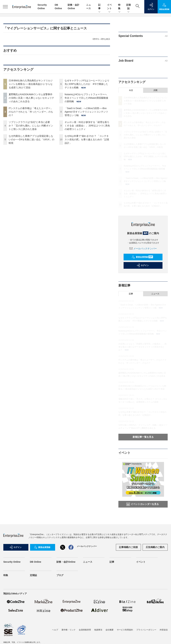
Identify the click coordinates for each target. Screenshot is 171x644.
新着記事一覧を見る (143, 437)
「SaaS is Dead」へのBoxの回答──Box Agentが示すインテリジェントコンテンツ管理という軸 (86, 112)
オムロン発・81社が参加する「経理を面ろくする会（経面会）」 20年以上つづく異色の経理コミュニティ (87, 126)
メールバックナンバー (143, 249)
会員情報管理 (85, 630)
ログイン (143, 265)
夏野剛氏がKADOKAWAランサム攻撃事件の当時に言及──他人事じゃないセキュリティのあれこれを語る (31, 98)
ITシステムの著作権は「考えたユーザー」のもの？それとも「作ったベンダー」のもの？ (31, 112)
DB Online (36, 562)
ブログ (60, 575)
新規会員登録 (142, 257)
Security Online (12, 562)
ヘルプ (55, 630)
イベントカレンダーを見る (143, 504)
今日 (131, 90)
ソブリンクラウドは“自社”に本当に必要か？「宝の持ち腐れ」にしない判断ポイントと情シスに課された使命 (31, 126)
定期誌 (128, 7)
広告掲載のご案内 (155, 547)
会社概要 (110, 630)
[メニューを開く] (5, 7)
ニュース (155, 294)
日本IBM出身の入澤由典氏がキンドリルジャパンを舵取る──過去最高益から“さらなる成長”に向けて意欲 (31, 84)
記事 (99, 7)
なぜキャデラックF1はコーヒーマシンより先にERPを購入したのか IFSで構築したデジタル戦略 (87, 84)
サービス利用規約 (125, 630)
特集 (119, 7)
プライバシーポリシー (146, 630)
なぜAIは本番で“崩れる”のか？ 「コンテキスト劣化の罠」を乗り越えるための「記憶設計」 (87, 139)
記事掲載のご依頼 (128, 547)
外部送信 (164, 630)
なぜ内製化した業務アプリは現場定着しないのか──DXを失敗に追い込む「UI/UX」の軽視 (31, 139)
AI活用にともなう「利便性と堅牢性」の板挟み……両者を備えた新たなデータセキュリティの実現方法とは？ (142, 347)
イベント (109, 7)
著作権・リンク (68, 630)
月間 (155, 90)
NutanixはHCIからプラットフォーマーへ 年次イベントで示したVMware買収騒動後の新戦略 (87, 98)
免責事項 (98, 630)
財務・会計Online (66, 562)
